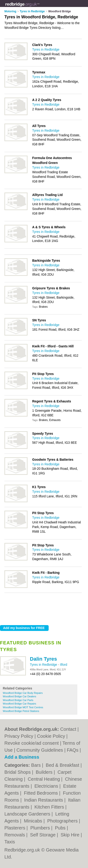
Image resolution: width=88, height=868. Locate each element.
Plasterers (16, 828)
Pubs (61, 828)
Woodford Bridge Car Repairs (19, 704)
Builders (45, 772)
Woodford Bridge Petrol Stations (21, 711)
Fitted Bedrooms (41, 793)
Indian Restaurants (44, 800)
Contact (68, 729)
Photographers (63, 821)
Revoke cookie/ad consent (32, 743)
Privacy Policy (19, 736)
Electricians (47, 786)
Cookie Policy (51, 736)
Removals (15, 835)
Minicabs (34, 821)
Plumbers (41, 828)
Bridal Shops (18, 772)
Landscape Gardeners (28, 814)
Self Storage (44, 835)
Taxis (10, 842)
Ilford (64, 665)
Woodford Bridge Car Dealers (19, 696)
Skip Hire (71, 835)
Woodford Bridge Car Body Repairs (23, 693)
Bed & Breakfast (63, 765)
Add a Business (22, 757)
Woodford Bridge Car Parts (18, 700)
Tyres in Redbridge (44, 665)
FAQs (72, 750)
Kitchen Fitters (50, 807)
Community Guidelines (40, 750)
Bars (37, 765)
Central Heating (45, 779)
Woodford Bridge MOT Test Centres (23, 707)
